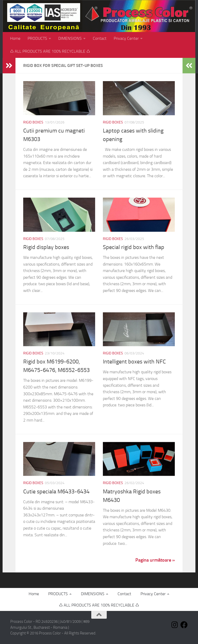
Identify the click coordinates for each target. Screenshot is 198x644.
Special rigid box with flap (134, 247)
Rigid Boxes (33, 122)
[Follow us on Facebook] (184, 625)
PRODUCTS (37, 38)
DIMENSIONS (70, 38)
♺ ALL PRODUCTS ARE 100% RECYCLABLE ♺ (50, 51)
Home (15, 38)
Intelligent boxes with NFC (134, 362)
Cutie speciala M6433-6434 (56, 492)
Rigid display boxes (46, 247)
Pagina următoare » (155, 560)
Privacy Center (126, 38)
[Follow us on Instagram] (175, 625)
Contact (100, 38)
